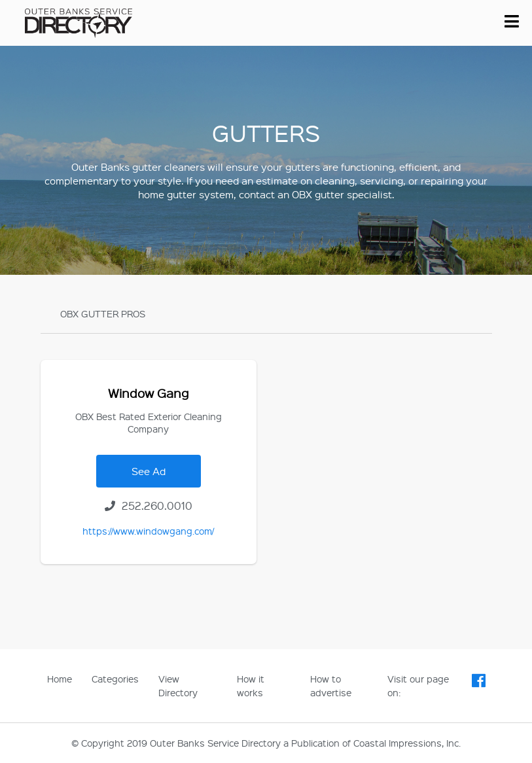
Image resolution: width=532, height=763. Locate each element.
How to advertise (331, 685)
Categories (115, 679)
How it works (251, 685)
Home (60, 679)
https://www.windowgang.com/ (148, 531)
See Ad (149, 471)
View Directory (178, 685)
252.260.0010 (149, 506)
